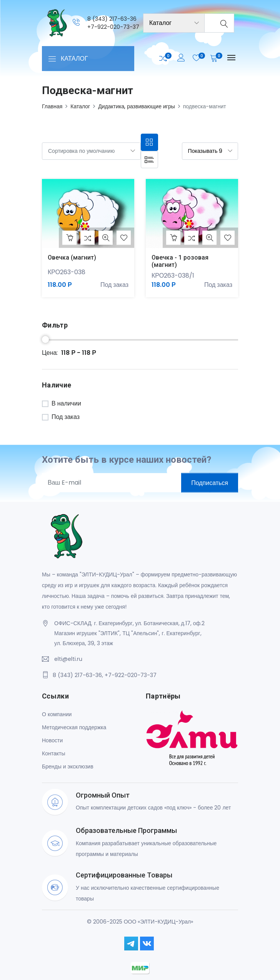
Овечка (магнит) (72, 257)
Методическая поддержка (74, 727)
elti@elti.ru (68, 659)
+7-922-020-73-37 (113, 27)
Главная (52, 106)
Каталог (80, 106)
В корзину (70, 238)
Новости (52, 740)
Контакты (53, 753)
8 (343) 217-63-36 (112, 19)
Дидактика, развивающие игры (137, 106)
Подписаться (210, 483)
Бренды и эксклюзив (68, 766)
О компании (57, 714)
